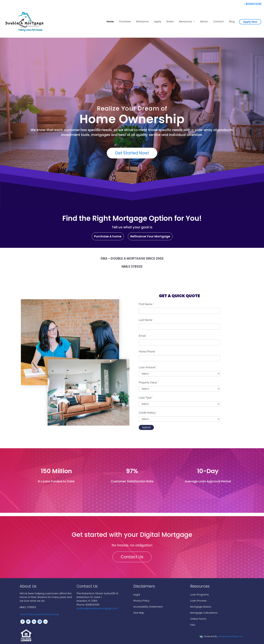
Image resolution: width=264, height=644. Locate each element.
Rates (170, 22)
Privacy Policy (141, 601)
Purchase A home (108, 236)
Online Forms (198, 619)
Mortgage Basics (201, 607)
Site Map (139, 613)
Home (110, 22)
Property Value (149, 382)
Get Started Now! (132, 153)
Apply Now (250, 22)
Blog (232, 22)
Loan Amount (148, 367)
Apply (158, 22)
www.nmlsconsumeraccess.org (39, 614)
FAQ (193, 625)
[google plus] (40, 622)
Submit (146, 427)
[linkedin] (34, 622)
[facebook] (23, 622)
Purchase (125, 22)
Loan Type (146, 398)
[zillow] (45, 622)
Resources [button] (186, 22)
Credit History (148, 413)
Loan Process (198, 601)
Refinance (142, 22)
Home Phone (148, 352)
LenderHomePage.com (230, 636)
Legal (137, 595)
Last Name (146, 320)
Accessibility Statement (148, 607)
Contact (218, 22)
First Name (146, 304)
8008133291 (253, 4)
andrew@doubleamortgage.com (97, 608)
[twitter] (28, 622)
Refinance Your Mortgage (150, 236)
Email (143, 336)
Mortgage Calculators (204, 613)
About (204, 22)
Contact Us (132, 557)
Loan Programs (200, 595)
